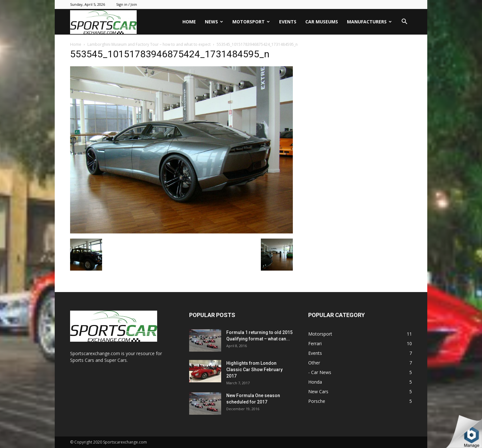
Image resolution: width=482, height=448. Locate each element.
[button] (404, 22)
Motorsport (251, 22)
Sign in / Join (127, 4)
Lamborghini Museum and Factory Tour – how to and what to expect (149, 44)
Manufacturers (369, 22)
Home (189, 22)
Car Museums (322, 22)
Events (288, 22)
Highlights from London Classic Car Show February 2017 (254, 370)
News (214, 22)
